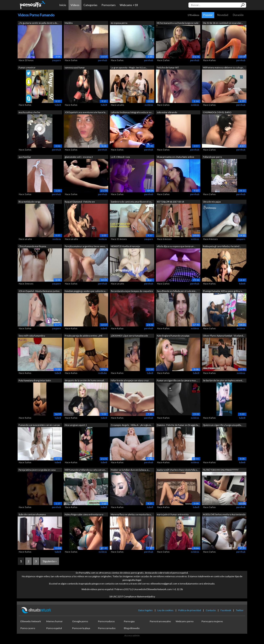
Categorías (90, 5)
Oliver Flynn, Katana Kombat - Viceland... (224, 336)
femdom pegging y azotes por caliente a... (86, 291)
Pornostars (109, 5)
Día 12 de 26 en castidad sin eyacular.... (223, 23)
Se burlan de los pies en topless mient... (223, 380)
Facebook (226, 610)
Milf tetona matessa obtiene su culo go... (223, 67)
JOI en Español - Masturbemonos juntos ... (39, 291)
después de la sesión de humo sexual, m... (84, 381)
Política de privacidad (190, 610)
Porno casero (28, 628)
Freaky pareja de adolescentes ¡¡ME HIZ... (84, 336)
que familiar (25, 157)
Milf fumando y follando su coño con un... (85, 470)
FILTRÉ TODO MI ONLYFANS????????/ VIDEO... (221, 470)
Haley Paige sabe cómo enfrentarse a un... (84, 515)
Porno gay (129, 621)
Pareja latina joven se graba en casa (37, 470)
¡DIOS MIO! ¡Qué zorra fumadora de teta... (129, 336)
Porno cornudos (107, 628)
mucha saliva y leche (29, 112)
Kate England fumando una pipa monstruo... (173, 336)
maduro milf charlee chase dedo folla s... (178, 470)
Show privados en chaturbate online (176, 157)
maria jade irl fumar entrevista (173, 514)
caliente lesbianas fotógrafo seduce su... (132, 112)
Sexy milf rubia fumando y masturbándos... (32, 336)
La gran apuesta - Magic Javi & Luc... (129, 67)
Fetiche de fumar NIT (168, 67)
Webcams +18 (129, 5)
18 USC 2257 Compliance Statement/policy (132, 596)
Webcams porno (185, 621)
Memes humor (54, 621)
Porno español (54, 628)
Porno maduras (106, 621)
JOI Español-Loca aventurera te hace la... (86, 112)
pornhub (102, 60)
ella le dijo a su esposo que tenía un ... (176, 246)
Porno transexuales (160, 621)
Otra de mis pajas (212, 202)
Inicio (63, 5)
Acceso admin (132, 635)
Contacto (211, 610)
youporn (56, 60)
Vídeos (75, 5)
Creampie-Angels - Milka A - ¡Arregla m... (131, 425)
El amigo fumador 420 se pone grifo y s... (223, 291)
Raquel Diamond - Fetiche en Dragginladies (80, 202)
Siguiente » (50, 561)
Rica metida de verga (30, 202)
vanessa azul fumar (75, 67)
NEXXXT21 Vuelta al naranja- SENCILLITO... (126, 247)
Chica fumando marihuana (32, 246)
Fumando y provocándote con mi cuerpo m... (39, 425)
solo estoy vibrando (167, 112)
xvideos (149, 105)
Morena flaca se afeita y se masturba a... (131, 514)
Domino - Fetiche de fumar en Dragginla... (178, 425)
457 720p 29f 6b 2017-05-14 (170, 202)
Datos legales (145, 610)
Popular (208, 15)
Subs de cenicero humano (32, 514)
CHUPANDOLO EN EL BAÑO (217, 112)
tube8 (58, 105)
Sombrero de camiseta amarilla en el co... (132, 202)
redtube (103, 373)
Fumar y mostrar (27, 67)
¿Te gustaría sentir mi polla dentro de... (39, 23)
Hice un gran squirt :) (76, 425)
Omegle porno (80, 621)
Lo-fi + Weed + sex (120, 157)
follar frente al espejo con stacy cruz (130, 380)
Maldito (69, 23)
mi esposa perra (119, 23)
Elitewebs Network (31, 621)
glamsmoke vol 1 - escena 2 (79, 157)
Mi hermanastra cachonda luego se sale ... (178, 23)
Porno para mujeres (212, 621)
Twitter (240, 610)
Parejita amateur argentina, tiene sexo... (85, 246)
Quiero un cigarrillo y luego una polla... (223, 425)
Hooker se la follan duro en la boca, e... (130, 470)
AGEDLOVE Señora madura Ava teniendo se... (224, 515)
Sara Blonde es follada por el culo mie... (177, 291)
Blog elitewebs (132, 628)
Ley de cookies (165, 610)
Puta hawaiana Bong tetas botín (35, 380)
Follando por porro (212, 157)
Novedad (223, 15)
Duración (238, 15)
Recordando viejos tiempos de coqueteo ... (132, 291)
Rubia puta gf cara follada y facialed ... (222, 246)
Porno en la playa (81, 628)
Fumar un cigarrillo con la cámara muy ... (177, 380)
